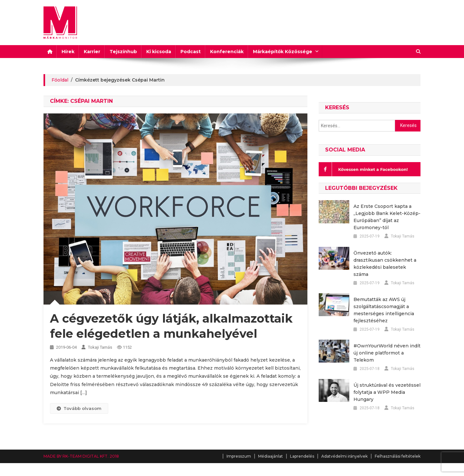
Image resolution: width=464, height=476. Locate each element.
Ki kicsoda (159, 52)
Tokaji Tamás (100, 347)
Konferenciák (227, 52)
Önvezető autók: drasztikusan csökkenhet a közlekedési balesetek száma (385, 264)
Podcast (191, 52)
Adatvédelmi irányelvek (344, 456)
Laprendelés (302, 456)
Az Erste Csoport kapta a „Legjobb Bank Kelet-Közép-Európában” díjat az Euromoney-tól (387, 217)
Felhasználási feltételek (398, 456)
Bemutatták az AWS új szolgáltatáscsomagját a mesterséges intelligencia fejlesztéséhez (384, 310)
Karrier (92, 52)
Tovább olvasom (79, 408)
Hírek (68, 52)
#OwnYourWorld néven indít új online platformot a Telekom (387, 353)
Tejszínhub (123, 52)
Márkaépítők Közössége (283, 52)
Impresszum (239, 456)
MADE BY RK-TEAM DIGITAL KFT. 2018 (81, 456)
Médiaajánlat (271, 456)
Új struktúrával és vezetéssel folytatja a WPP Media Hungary (387, 392)
